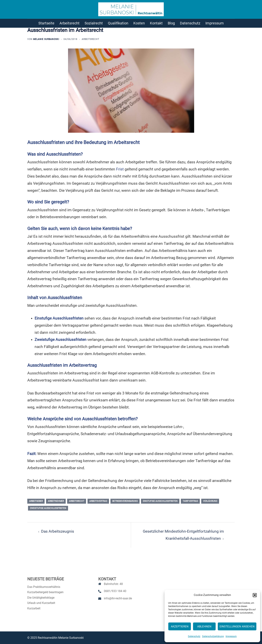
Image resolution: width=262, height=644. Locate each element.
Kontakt (156, 23)
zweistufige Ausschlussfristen (48, 508)
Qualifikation (118, 23)
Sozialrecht (94, 23)
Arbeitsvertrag (98, 501)
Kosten (139, 23)
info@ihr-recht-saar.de (118, 598)
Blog (171, 23)
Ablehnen (204, 627)
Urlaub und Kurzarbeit (41, 603)
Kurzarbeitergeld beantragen (45, 592)
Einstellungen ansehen (237, 627)
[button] (255, 595)
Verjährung (210, 501)
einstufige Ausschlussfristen (160, 501)
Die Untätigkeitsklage (41, 598)
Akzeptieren (180, 627)
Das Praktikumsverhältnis (44, 587)
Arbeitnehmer (56, 501)
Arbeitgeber (36, 501)
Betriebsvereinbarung (125, 501)
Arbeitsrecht (70, 23)
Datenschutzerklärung (213, 636)
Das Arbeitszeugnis (58, 531)
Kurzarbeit (34, 608)
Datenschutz (194, 636)
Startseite (46, 23)
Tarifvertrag (190, 501)
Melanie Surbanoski (46, 39)
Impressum (231, 636)
